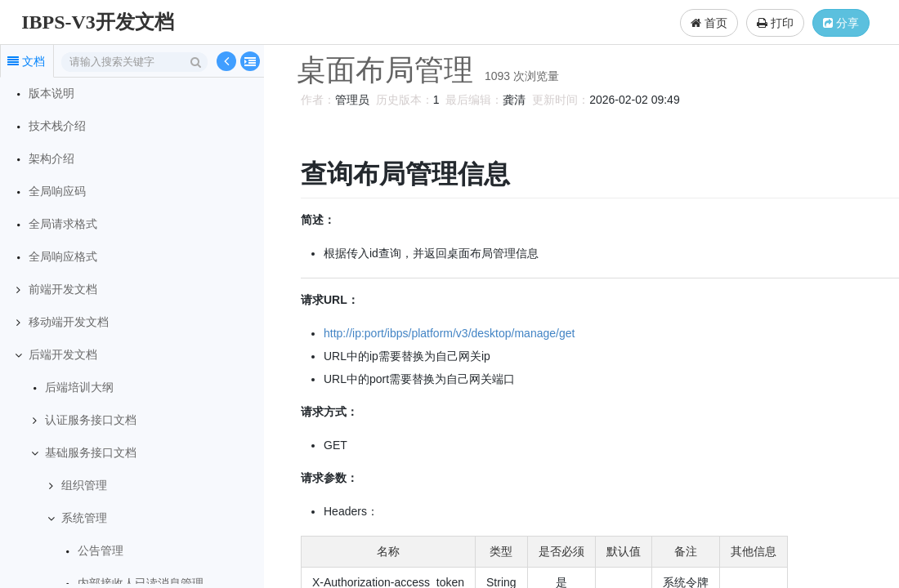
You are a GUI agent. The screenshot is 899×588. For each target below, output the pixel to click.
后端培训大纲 (79, 388)
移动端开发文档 (69, 322)
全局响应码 (57, 192)
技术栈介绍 (57, 126)
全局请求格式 (63, 224)
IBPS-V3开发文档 (98, 22)
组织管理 (84, 486)
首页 (709, 23)
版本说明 (51, 94)
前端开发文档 (63, 290)
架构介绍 (51, 159)
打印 (775, 23)
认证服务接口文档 (91, 420)
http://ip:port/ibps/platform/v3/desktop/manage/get (447, 333)
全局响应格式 (63, 257)
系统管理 (84, 518)
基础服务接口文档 (91, 453)
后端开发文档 (63, 355)
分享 (841, 23)
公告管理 (101, 551)
